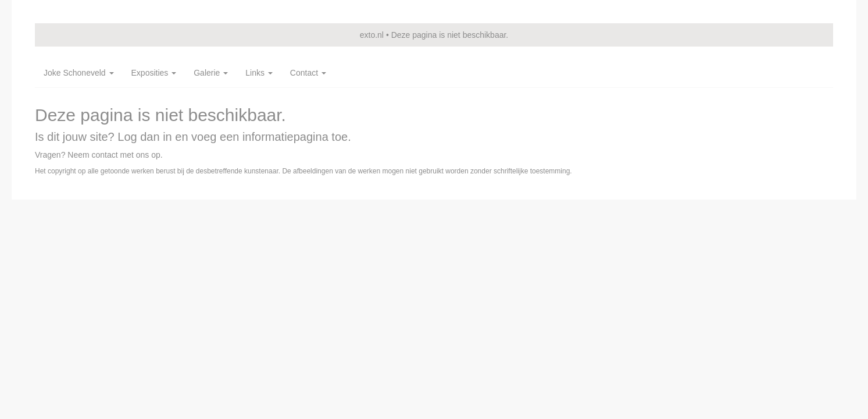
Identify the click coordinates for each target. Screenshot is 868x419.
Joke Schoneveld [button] (79, 73)
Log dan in (144, 137)
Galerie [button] (211, 73)
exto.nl (372, 35)
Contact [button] (308, 73)
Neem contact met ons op (114, 155)
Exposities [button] (154, 73)
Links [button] (259, 73)
